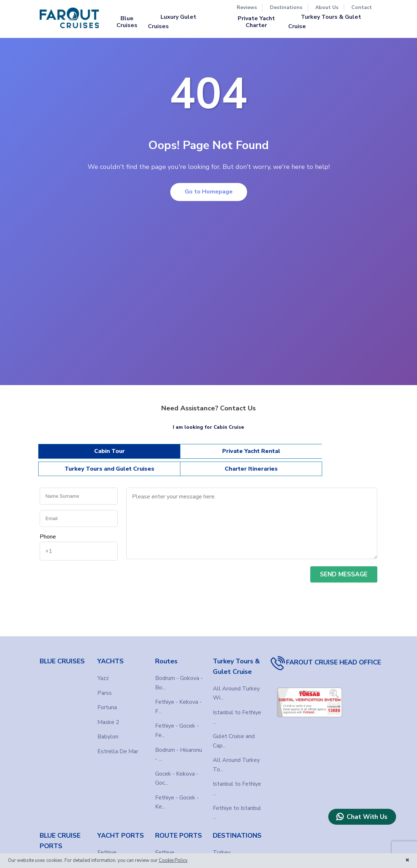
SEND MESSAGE (344, 564)
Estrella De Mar (118, 741)
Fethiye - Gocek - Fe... (177, 720)
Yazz (103, 667)
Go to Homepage (209, 192)
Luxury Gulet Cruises (172, 22)
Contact (362, 7)
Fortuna (107, 697)
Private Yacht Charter (256, 22)
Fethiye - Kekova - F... (178, 696)
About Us (327, 7)
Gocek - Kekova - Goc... (177, 768)
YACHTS (111, 650)
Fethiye (49, 852)
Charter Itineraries (336, 454)
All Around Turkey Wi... (236, 682)
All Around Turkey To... (236, 754)
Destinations (286, 7)
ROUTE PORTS (179, 825)
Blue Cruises (127, 22)
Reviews (247, 7)
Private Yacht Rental (166, 454)
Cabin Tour (81, 454)
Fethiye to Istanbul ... (237, 802)
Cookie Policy (173, 860)
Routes (166, 650)
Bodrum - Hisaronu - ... (179, 744)
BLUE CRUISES (62, 650)
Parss (105, 682)
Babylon (108, 726)
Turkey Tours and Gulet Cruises (251, 454)
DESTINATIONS (237, 825)
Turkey (222, 842)
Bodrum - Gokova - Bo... (179, 672)
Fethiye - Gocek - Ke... (177, 791)
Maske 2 (108, 711)
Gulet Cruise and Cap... (234, 730)
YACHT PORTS (121, 825)
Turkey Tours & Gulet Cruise (325, 22)
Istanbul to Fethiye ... (237, 706)
